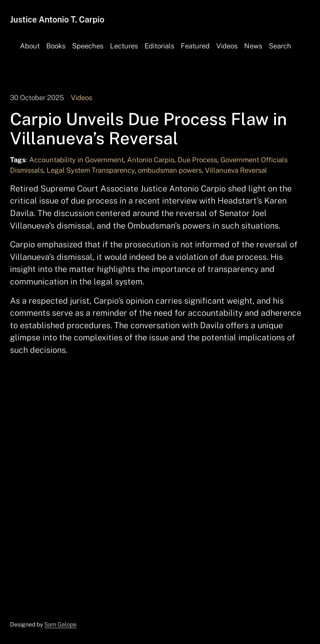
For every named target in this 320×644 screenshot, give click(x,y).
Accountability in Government (76, 160)
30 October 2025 (37, 98)
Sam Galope (60, 624)
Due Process (197, 160)
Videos (81, 98)
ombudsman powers (170, 170)
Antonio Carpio (151, 160)
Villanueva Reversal (236, 170)
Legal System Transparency (91, 170)
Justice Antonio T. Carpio (57, 19)
